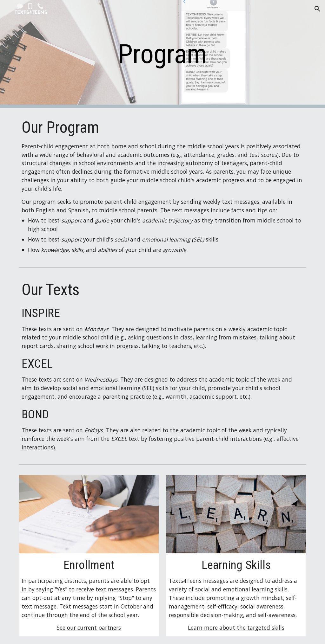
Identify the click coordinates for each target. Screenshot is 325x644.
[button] (317, 9)
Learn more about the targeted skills (236, 628)
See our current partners (89, 628)
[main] (162, 54)
